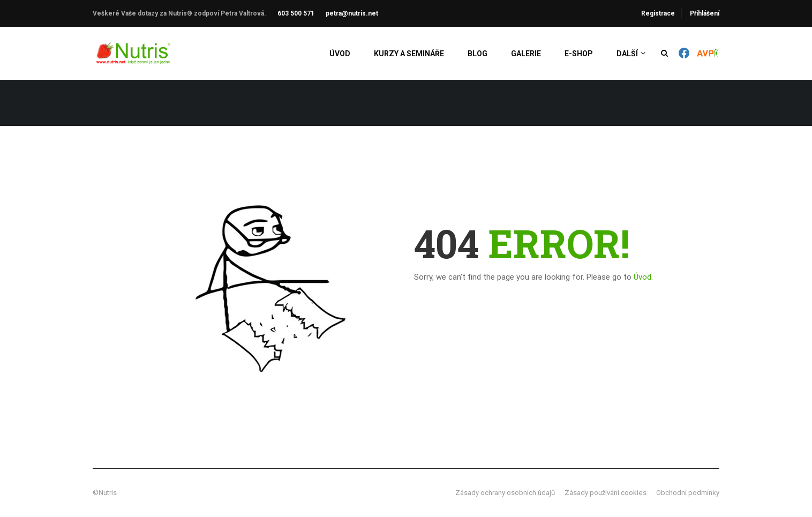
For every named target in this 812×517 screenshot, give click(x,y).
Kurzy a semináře (409, 54)
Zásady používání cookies (606, 493)
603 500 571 (296, 13)
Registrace (658, 13)
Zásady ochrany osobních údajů (505, 493)
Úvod (340, 54)
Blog (478, 54)
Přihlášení (705, 13)
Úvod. (643, 277)
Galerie (526, 54)
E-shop (579, 54)
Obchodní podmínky (688, 493)
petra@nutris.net (352, 13)
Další (627, 54)
